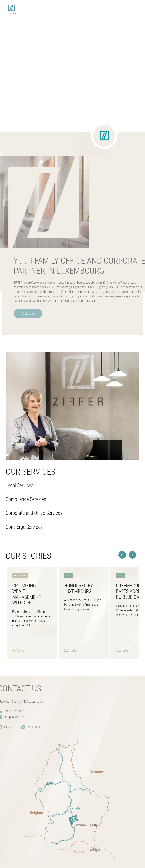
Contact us (35, 313)
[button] (132, 555)
